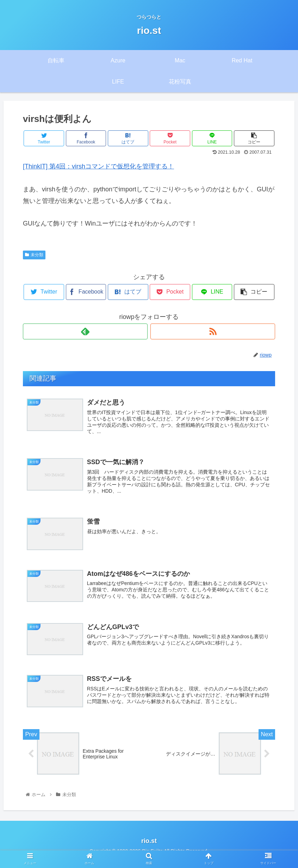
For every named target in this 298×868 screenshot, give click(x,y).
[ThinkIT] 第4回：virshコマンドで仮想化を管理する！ (98, 166)
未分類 (34, 255)
